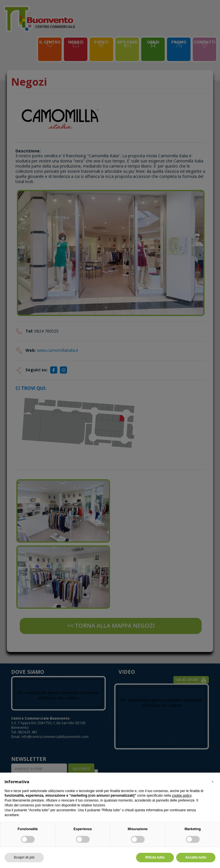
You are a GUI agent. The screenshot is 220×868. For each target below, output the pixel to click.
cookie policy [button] (182, 796)
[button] (213, 782)
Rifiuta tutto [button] (155, 857)
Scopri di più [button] (24, 857)
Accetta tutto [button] (196, 857)
